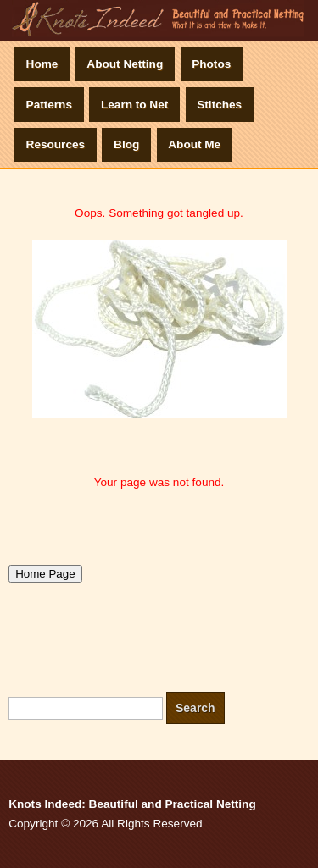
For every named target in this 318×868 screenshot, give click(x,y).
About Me (194, 144)
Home (42, 64)
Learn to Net (134, 105)
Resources (56, 144)
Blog (126, 144)
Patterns (49, 105)
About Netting (125, 64)
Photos (211, 64)
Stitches (219, 105)
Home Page (45, 574)
